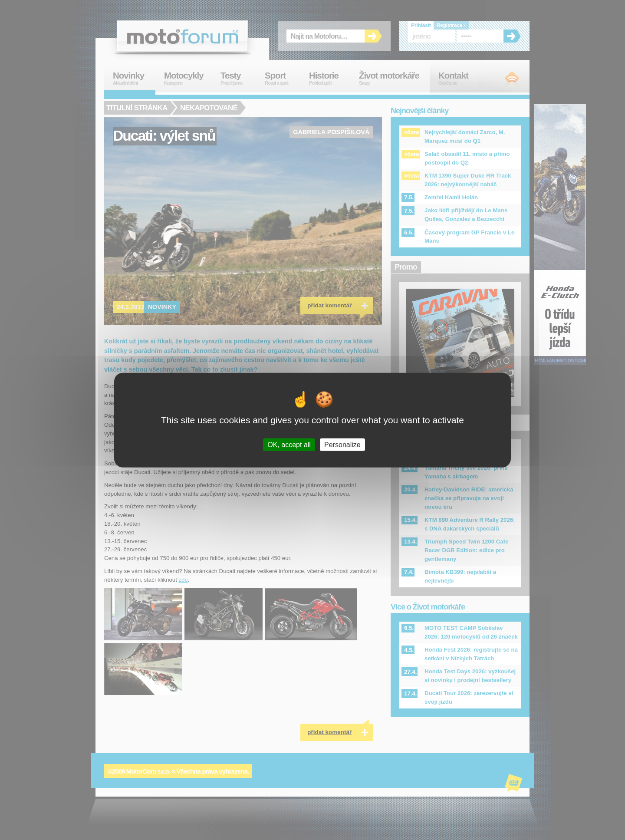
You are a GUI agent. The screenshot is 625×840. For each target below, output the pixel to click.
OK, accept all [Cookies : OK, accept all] (289, 445)
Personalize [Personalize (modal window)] (342, 445)
